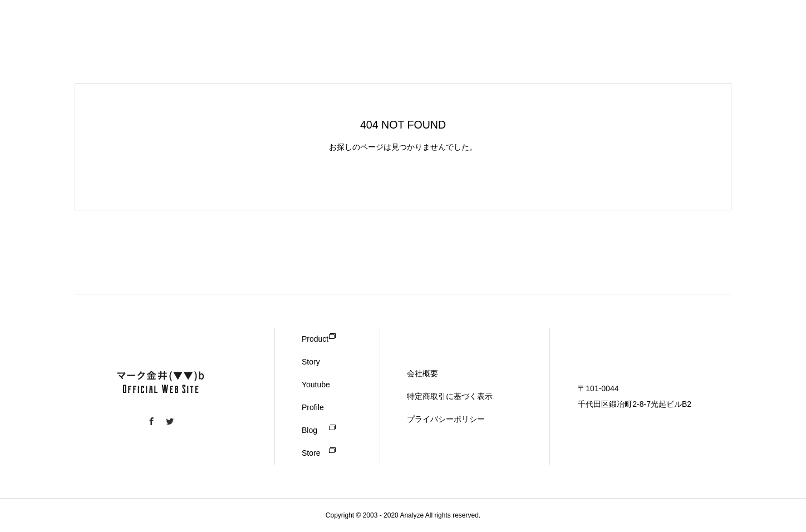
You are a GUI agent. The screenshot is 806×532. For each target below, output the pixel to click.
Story (311, 362)
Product (315, 339)
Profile (313, 407)
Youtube (316, 385)
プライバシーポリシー (446, 419)
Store (311, 453)
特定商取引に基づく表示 (450, 396)
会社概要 (422, 373)
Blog (309, 430)
